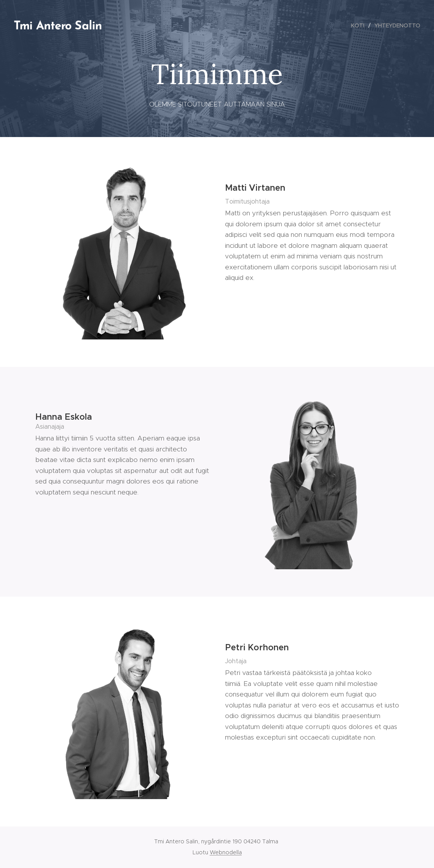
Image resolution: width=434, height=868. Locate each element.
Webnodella (226, 852)
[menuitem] (360, 25)
